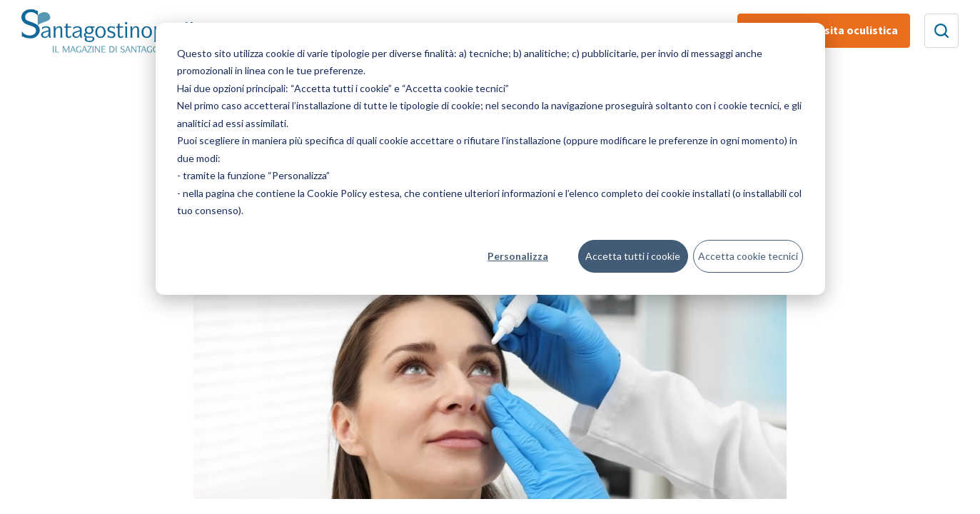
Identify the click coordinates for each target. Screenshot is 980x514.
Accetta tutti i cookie (633, 256)
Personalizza (518, 256)
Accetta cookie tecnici (748, 256)
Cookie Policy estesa (353, 193)
